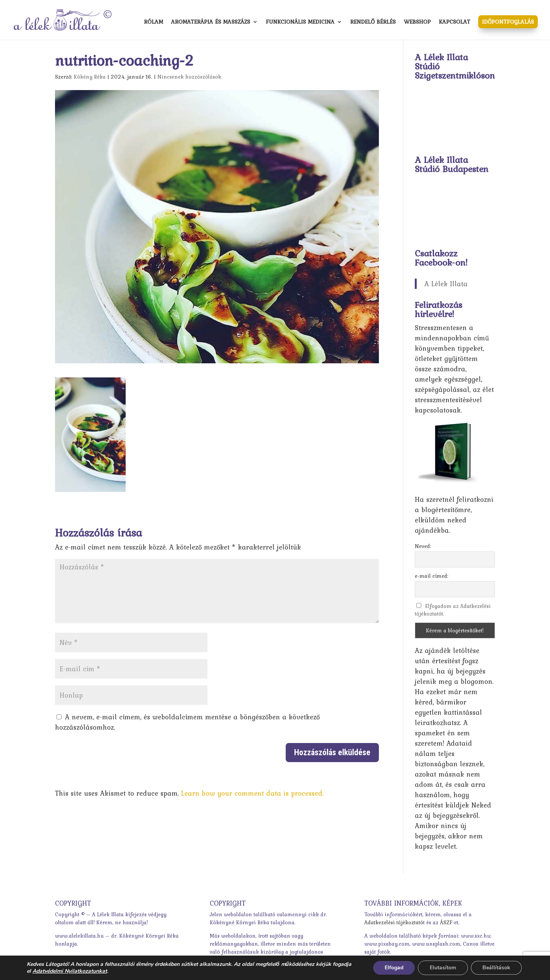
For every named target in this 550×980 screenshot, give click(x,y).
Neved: (423, 546)
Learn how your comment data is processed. (252, 793)
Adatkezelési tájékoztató (394, 922)
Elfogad (394, 968)
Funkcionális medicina (300, 23)
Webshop (417, 23)
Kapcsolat (455, 23)
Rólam (154, 23)
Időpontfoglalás (508, 22)
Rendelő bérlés (373, 23)
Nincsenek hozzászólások (189, 77)
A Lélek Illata (446, 284)
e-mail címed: (432, 576)
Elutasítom (443, 968)
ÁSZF (446, 922)
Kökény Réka (90, 77)
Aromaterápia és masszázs (211, 23)
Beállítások (496, 968)
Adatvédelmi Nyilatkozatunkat (70, 971)
